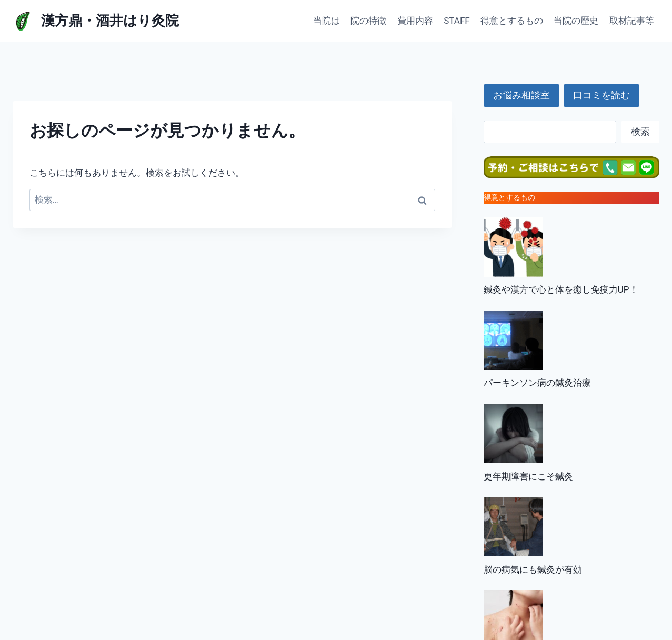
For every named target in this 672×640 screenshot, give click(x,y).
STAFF (457, 21)
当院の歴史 (576, 21)
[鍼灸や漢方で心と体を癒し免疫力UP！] (513, 247)
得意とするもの (512, 21)
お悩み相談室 (521, 95)
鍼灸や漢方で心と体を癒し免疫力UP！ (561, 289)
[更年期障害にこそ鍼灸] (513, 433)
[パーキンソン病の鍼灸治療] (513, 340)
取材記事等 (632, 21)
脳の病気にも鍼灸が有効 (533, 569)
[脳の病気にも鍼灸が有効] (513, 527)
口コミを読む (601, 95)
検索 (640, 131)
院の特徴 (368, 21)
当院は (327, 21)
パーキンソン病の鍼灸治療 (537, 383)
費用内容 (415, 21)
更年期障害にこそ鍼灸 (528, 476)
